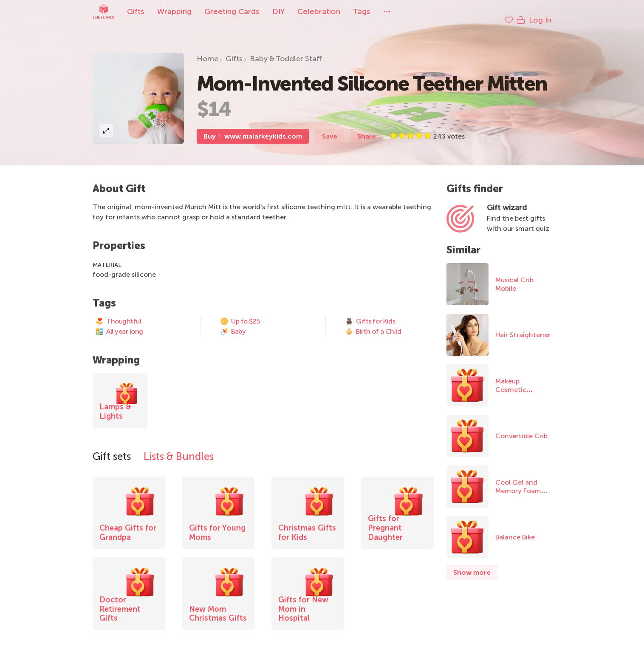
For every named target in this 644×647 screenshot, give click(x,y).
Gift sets (112, 448)
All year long (119, 323)
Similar (463, 241)
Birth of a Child (373, 323)
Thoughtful (118, 313)
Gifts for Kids (370, 313)
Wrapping (174, 11)
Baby (233, 323)
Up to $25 (240, 313)
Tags (362, 11)
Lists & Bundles (179, 448)
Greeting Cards (232, 11)
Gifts (136, 11)
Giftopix (103, 12)
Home (208, 50)
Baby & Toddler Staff (286, 50)
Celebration (319, 11)
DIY (278, 11)
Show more (472, 564)
